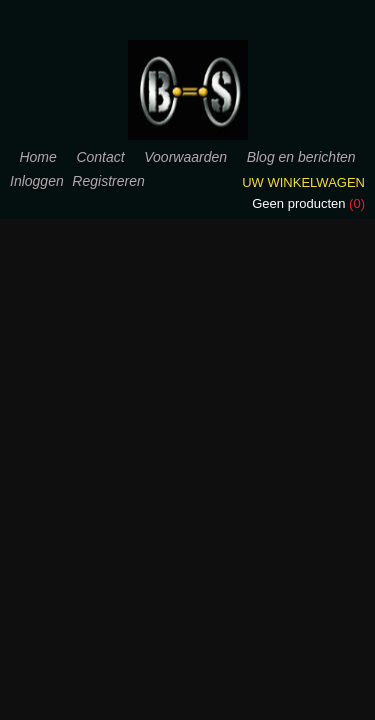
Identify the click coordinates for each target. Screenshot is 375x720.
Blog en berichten (301, 157)
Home (37, 157)
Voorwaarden (185, 157)
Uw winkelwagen (303, 182)
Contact (100, 157)
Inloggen (37, 181)
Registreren (108, 181)
